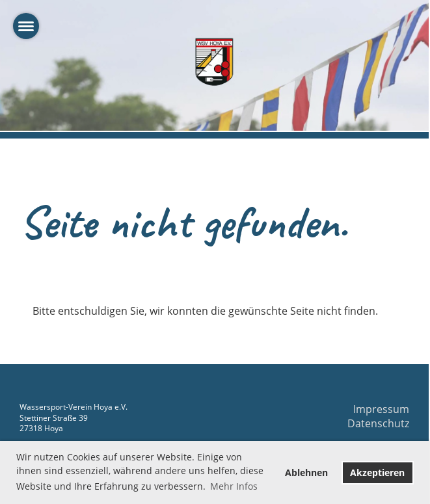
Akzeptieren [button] (377, 472)
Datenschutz (378, 423)
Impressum (381, 409)
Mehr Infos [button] (234, 486)
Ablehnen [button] (306, 472)
